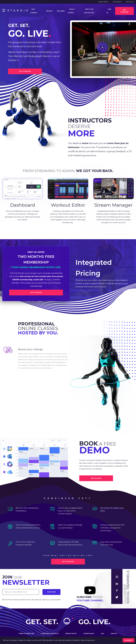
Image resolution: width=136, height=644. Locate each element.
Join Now (51, 592)
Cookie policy (89, 634)
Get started (124, 11)
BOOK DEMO (96, 478)
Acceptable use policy (50, 634)
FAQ (102, 634)
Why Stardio (34, 11)
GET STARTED (25, 71)
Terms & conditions (26, 634)
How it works (71, 11)
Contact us (130, 2)
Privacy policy (71, 634)
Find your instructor (89, 11)
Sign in (109, 11)
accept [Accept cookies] (128, 640)
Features (61, 11)
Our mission (117, 2)
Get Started (36, 293)
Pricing (49, 11)
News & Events (103, 2)
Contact (114, 634)
